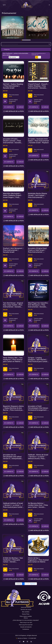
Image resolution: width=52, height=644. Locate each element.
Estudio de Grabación (26, 627)
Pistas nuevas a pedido (26, 616)
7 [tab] (29, 40)
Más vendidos (26, 612)
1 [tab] (22, 40)
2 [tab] (23, 40)
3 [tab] (24, 40)
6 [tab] (28, 40)
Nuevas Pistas (26, 614)
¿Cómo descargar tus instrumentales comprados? (26, 620)
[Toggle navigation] (49, 5)
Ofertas (26, 618)
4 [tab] (25, 40)
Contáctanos (26, 629)
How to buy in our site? (26, 622)
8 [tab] (30, 40)
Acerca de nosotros (26, 607)
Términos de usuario (26, 610)
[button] (26, 49)
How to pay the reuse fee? (26, 625)
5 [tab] (26, 40)
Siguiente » (33, 584)
